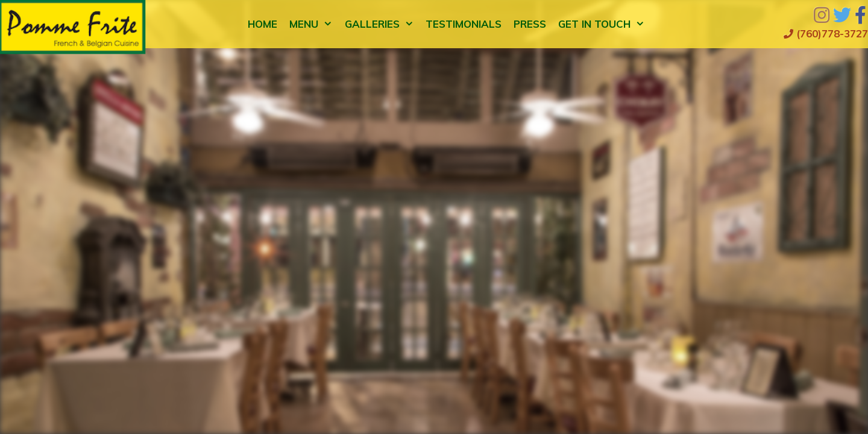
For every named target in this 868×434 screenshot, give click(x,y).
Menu (314, 24)
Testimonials (464, 24)
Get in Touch (605, 24)
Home (263, 24)
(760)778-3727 (826, 33)
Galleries (382, 24)
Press (530, 24)
